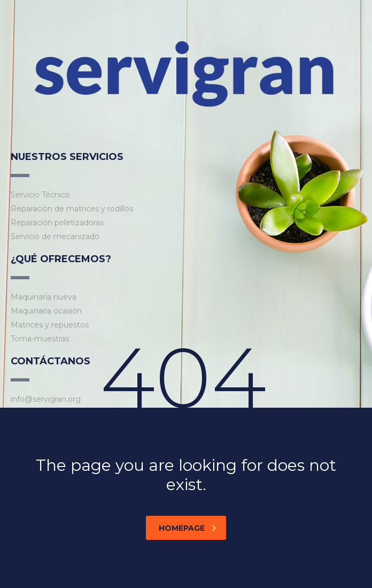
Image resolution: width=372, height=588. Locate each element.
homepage (188, 528)
